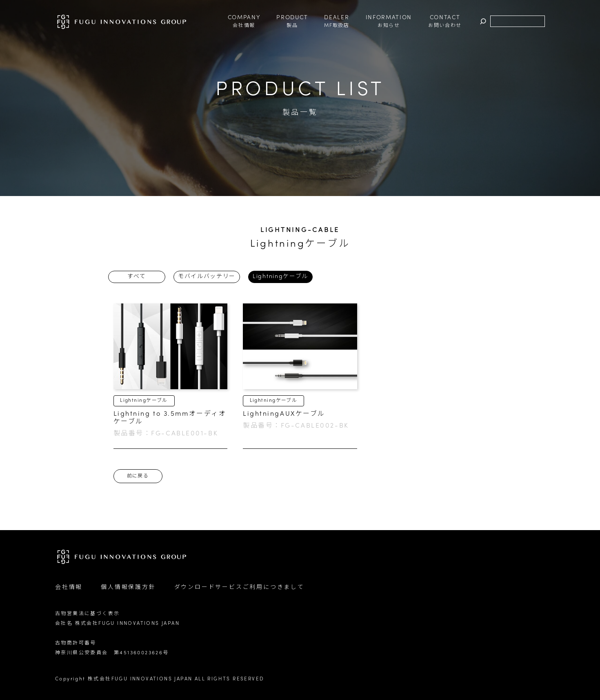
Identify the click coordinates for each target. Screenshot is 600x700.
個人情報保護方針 (128, 587)
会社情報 (69, 587)
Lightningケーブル (280, 277)
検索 (483, 21)
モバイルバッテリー (207, 277)
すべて (137, 277)
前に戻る (138, 476)
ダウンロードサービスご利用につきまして (239, 587)
